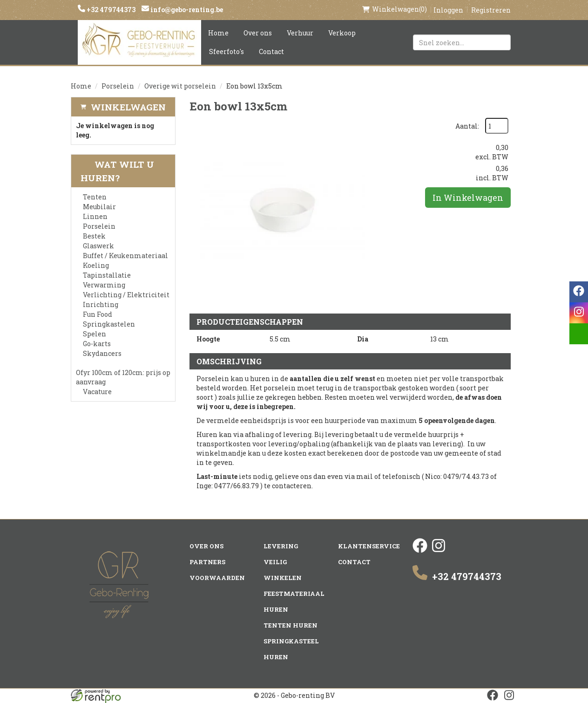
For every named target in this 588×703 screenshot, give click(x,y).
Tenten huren (291, 625)
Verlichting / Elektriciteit (126, 295)
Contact (271, 51)
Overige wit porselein (180, 86)
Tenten (95, 197)
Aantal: (467, 126)
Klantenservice (369, 546)
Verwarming (104, 285)
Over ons (258, 33)
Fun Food (98, 314)
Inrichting (101, 304)
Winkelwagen (128, 107)
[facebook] (420, 550)
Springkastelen (109, 324)
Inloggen (448, 10)
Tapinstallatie (107, 275)
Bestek (94, 236)
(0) (395, 9)
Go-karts (97, 344)
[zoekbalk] (462, 42)
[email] (579, 334)
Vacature (97, 392)
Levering (281, 546)
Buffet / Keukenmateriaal (125, 256)
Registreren (491, 10)
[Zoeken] (500, 42)
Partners (207, 562)
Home (218, 33)
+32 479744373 (110, 10)
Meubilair (99, 207)
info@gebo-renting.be (186, 10)
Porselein (118, 86)
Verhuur (300, 33)
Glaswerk (98, 246)
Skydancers (102, 353)
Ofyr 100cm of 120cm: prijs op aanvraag (123, 377)
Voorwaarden (217, 578)
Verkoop (342, 33)
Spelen (95, 334)
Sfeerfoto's (226, 51)
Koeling (96, 265)
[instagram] (439, 550)
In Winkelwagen (468, 198)
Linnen (95, 216)
